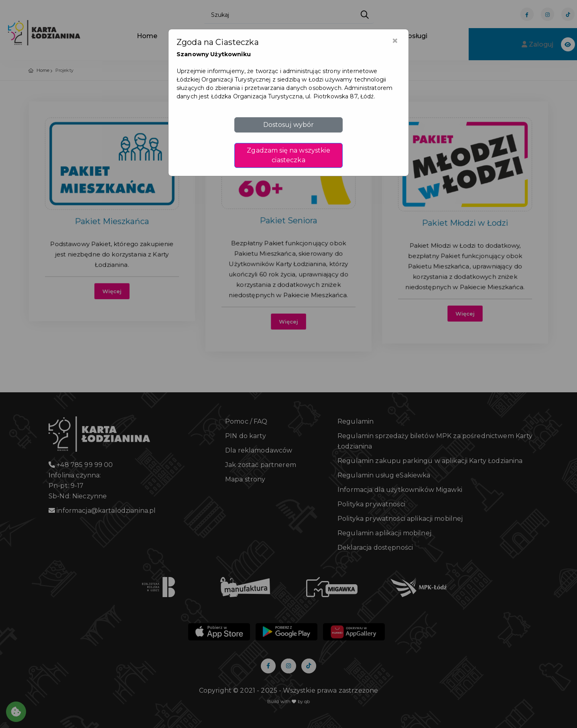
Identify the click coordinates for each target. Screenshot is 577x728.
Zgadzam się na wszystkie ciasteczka (288, 155)
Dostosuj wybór (289, 125)
